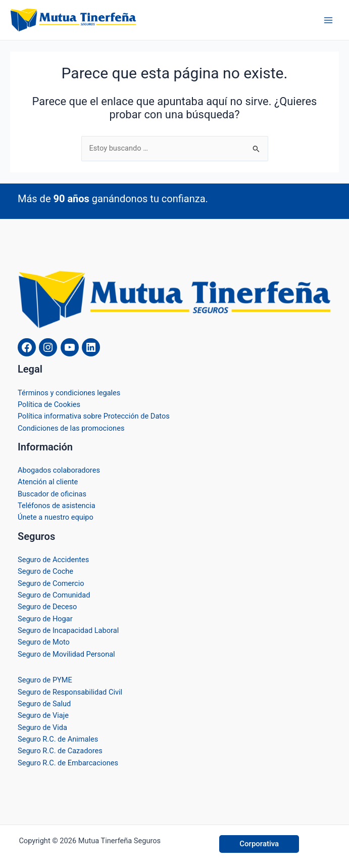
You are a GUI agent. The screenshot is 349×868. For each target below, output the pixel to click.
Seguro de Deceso (47, 607)
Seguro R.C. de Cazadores (60, 751)
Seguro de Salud (44, 704)
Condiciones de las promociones (71, 428)
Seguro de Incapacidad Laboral (68, 630)
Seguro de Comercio (51, 583)
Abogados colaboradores (59, 470)
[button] (259, 844)
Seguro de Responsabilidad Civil (70, 692)
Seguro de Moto (44, 642)
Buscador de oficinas (52, 494)
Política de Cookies (49, 404)
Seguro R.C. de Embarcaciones (68, 763)
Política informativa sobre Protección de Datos (94, 416)
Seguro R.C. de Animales (58, 739)
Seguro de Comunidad (54, 595)
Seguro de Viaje (43, 715)
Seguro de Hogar (45, 619)
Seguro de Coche (45, 571)
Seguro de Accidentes (53, 560)
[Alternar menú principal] (328, 20)
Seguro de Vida (42, 727)
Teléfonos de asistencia (57, 506)
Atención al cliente (48, 482)
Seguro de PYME (45, 680)
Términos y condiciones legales (69, 393)
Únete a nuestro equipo (56, 517)
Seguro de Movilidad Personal (66, 654)
